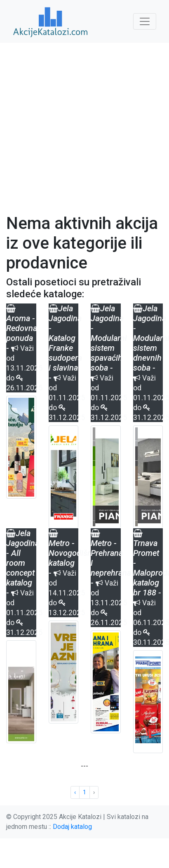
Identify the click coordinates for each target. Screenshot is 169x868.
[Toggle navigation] (145, 21)
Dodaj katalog (72, 827)
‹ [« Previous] (75, 792)
